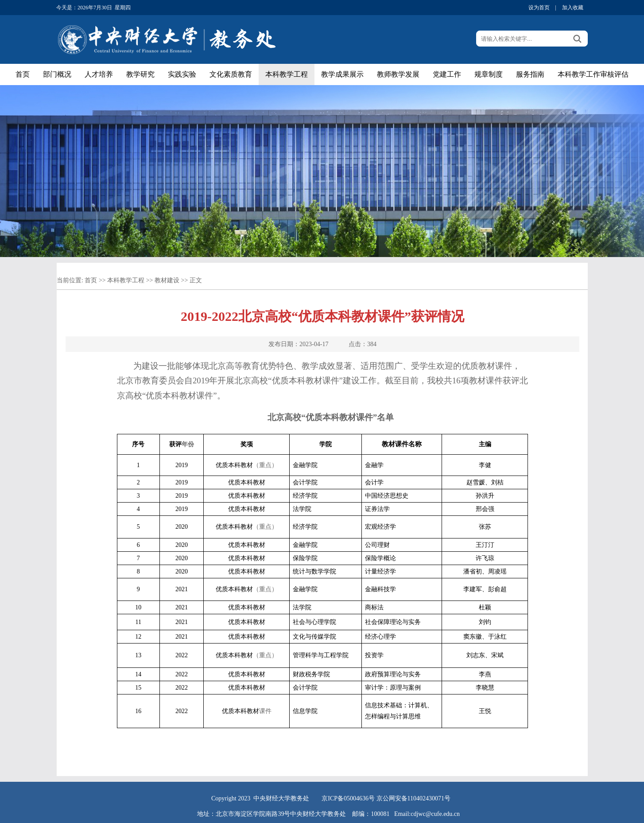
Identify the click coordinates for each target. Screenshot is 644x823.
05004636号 (359, 798)
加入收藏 (573, 8)
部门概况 (57, 74)
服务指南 (530, 74)
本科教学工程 (287, 74)
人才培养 (99, 74)
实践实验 (182, 74)
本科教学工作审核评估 (593, 74)
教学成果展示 (342, 74)
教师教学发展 (398, 74)
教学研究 (140, 74)
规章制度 (489, 74)
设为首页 (539, 8)
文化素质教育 (231, 74)
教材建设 (167, 280)
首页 (23, 74)
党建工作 (447, 74)
